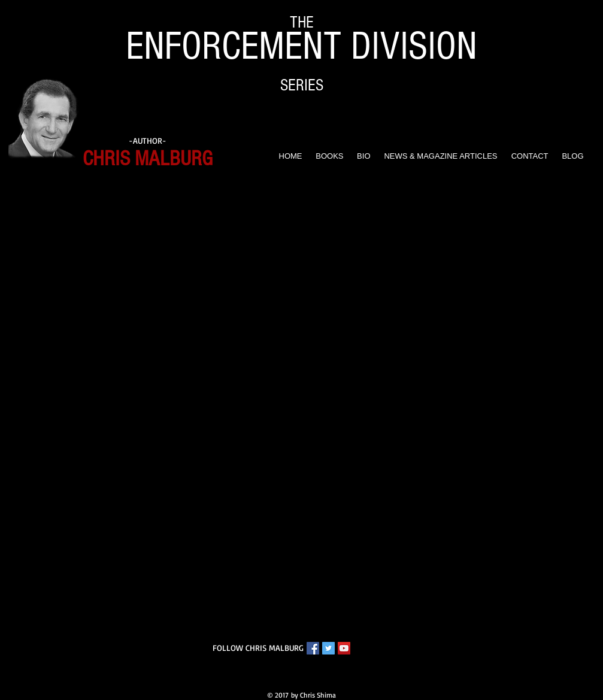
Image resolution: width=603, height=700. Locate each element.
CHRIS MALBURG (148, 159)
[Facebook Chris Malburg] (313, 648)
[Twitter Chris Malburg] (328, 648)
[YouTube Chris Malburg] (344, 648)
